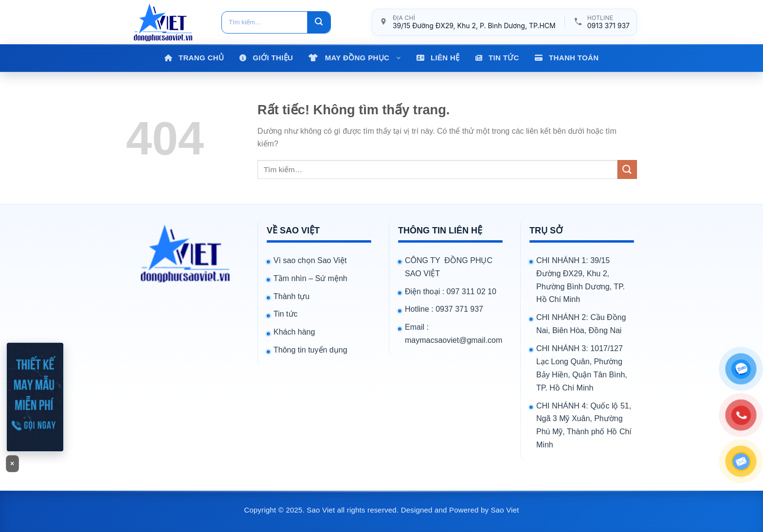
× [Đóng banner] (12, 463)
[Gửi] (319, 22)
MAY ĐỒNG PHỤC (363, 58)
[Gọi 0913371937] (35, 397)
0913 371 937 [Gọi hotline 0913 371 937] (609, 26)
